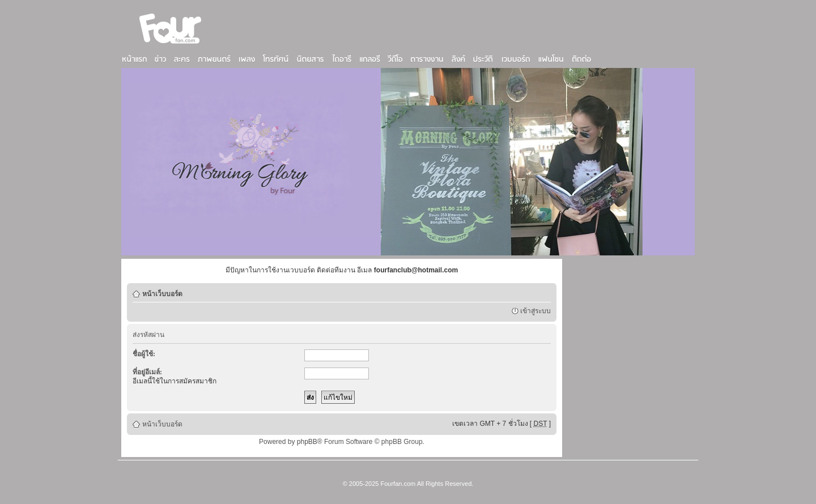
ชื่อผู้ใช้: (144, 354)
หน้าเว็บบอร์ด (162, 294)
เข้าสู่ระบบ (535, 311)
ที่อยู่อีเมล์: (147, 372)
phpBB (307, 442)
